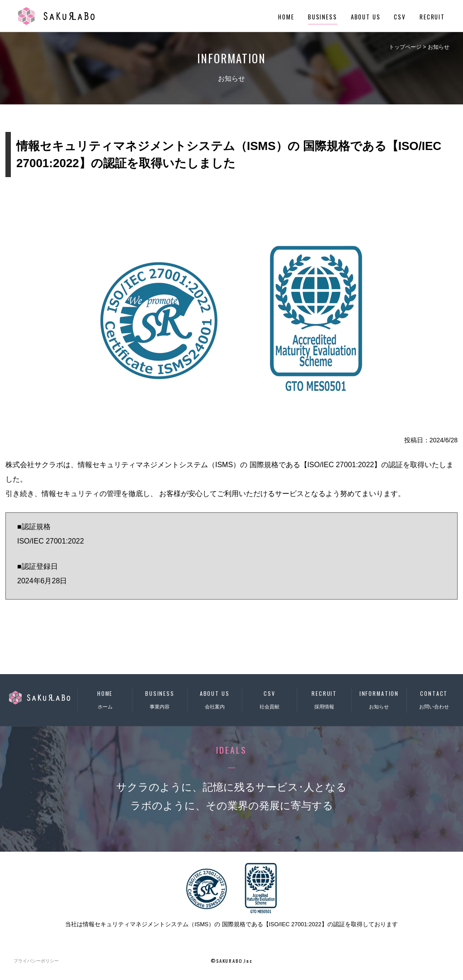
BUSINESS (323, 17)
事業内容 (160, 699)
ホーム (105, 699)
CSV (400, 17)
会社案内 (215, 699)
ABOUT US (366, 17)
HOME (286, 17)
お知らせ (379, 699)
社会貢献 (269, 699)
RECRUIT (432, 17)
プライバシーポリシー (36, 961)
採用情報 (324, 699)
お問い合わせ (434, 699)
